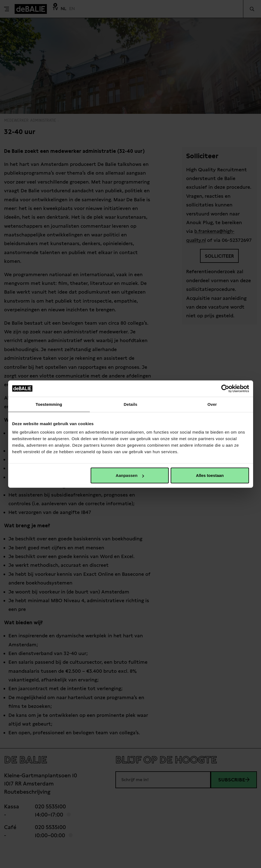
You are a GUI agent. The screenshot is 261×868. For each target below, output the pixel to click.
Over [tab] (212, 404)
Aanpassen (130, 475)
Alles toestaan (210, 475)
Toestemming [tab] (49, 404)
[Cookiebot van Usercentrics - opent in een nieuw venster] (225, 388)
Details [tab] (131, 404)
